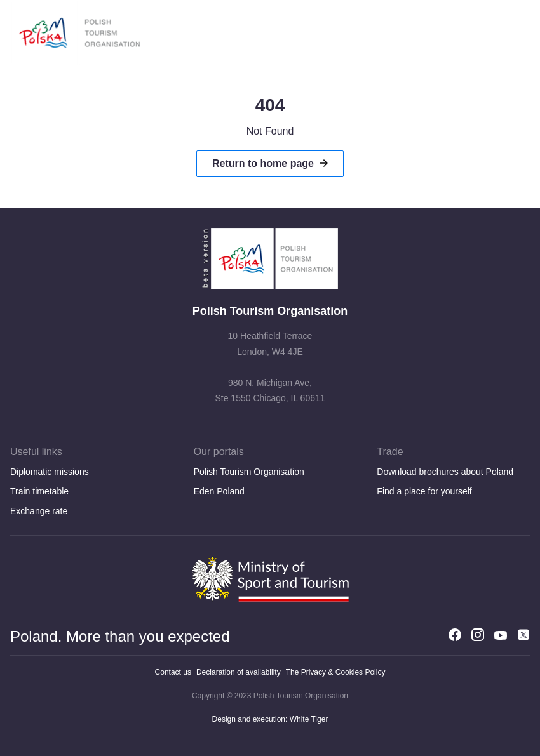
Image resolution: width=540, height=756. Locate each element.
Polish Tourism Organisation (249, 472)
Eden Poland (219, 491)
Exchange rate (39, 511)
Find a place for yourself (424, 491)
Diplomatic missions (50, 472)
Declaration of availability (239, 672)
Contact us (173, 672)
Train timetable (39, 491)
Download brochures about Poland (445, 472)
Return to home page (263, 163)
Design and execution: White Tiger (270, 719)
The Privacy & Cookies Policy (336, 672)
